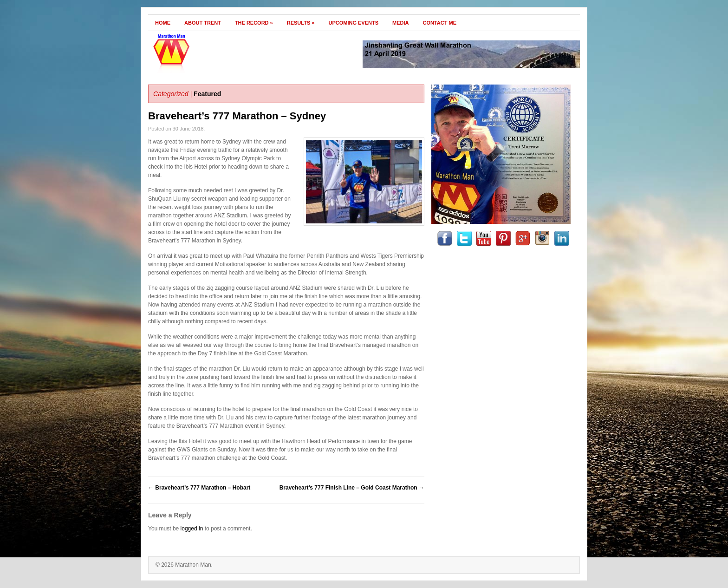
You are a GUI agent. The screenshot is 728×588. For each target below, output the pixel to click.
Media (400, 23)
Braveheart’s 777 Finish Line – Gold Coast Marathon (352, 488)
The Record (254, 23)
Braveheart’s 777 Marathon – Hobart (199, 488)
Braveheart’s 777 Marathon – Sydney (237, 116)
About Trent (203, 23)
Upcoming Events (353, 23)
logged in (192, 529)
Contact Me (440, 23)
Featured (207, 94)
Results (301, 23)
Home (163, 23)
